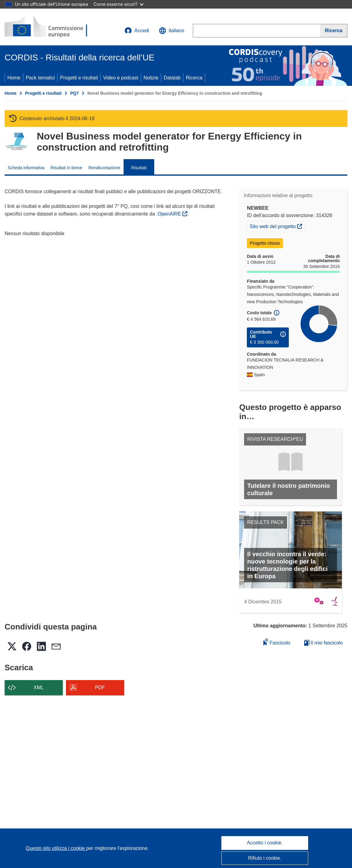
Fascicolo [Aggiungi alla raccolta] (277, 642)
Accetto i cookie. (265, 843)
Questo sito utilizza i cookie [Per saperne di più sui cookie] (56, 848)
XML (39, 688)
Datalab (172, 78)
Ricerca (194, 78)
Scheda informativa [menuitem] (26, 168)
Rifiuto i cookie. (265, 858)
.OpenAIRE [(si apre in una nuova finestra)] (169, 214)
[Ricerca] (334, 31)
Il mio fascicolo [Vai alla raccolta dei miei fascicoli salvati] (323, 643)
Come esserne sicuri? (119, 4)
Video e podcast (121, 78)
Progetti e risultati (79, 78)
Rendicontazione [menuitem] (104, 168)
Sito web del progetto (277, 226)
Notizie (151, 78)
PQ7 (75, 93)
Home (14, 78)
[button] (172, 31)
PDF (100, 688)
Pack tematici (40, 78)
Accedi (137, 31)
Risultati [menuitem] (139, 168)
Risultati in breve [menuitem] (67, 168)
